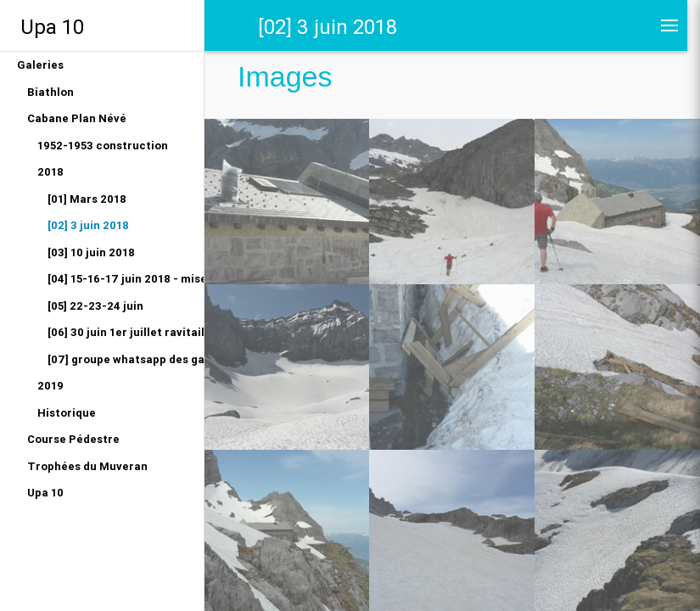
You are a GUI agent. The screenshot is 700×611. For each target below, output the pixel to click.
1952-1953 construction (103, 146)
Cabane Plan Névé (77, 118)
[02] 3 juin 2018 (88, 225)
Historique (67, 413)
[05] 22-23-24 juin (95, 306)
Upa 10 (52, 27)
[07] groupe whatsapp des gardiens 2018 (126, 359)
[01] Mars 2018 (87, 199)
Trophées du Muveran (87, 466)
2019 (50, 386)
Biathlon (50, 92)
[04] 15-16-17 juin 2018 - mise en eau (126, 279)
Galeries (40, 65)
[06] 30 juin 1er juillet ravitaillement (126, 332)
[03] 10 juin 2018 (91, 252)
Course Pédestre (73, 439)
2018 (50, 172)
